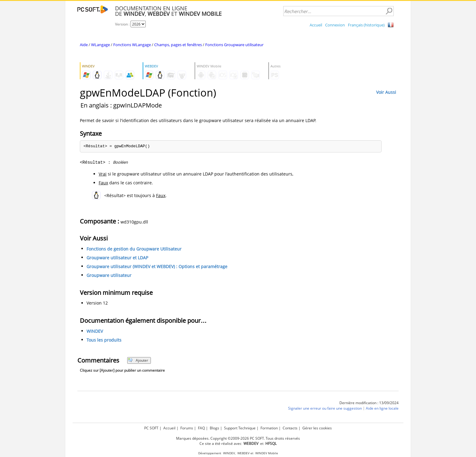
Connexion (335, 25)
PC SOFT (151, 428)
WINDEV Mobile (267, 453)
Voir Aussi (386, 92)
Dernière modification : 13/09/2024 (369, 403)
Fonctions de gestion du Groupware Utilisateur (134, 249)
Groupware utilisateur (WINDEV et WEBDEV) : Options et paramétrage (157, 266)
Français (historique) (366, 25)
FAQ (201, 428)
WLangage (100, 45)
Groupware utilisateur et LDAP (117, 258)
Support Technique (240, 428)
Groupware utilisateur (109, 275)
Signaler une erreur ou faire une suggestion (325, 408)
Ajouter (138, 360)
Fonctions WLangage (132, 45)
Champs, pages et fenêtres (178, 45)
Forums (187, 428)
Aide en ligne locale (382, 408)
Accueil (316, 25)
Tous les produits (104, 340)
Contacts (290, 428)
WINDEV (95, 331)
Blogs (214, 428)
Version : (123, 24)
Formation (269, 428)
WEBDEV (243, 453)
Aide (84, 45)
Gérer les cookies (317, 428)
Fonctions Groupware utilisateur (234, 45)
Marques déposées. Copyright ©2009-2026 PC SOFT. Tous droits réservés (238, 438)
